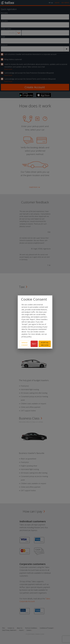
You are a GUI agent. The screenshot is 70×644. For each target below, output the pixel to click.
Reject (34, 344)
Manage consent (25, 344)
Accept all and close (45, 344)
